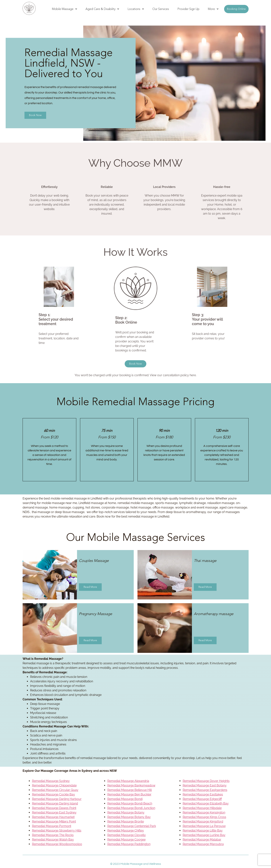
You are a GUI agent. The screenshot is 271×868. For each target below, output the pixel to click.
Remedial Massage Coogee (126, 840)
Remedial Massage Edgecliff (202, 799)
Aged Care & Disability (102, 9)
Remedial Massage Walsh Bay (53, 840)
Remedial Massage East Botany (205, 785)
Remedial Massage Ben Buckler (129, 794)
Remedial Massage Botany (126, 812)
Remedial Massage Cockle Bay (53, 794)
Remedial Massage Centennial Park (132, 826)
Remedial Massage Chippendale (54, 785)
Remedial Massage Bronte (126, 821)
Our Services (161, 9)
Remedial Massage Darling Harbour (57, 799)
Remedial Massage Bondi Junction (131, 808)
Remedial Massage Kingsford (203, 821)
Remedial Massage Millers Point (54, 821)
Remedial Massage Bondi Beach (130, 803)
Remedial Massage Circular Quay (55, 790)
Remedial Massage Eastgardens (205, 790)
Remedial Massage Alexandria (128, 781)
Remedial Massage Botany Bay (129, 817)
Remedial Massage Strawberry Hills (57, 831)
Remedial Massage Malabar (202, 840)
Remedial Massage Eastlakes (203, 794)
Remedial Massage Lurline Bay (204, 835)
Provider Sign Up (188, 9)
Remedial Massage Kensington (204, 812)
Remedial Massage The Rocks (53, 835)
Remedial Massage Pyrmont (52, 826)
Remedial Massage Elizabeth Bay (206, 803)
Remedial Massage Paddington (129, 844)
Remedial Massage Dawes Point (54, 808)
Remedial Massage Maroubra (203, 844)
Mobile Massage (65, 9)
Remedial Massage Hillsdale (202, 808)
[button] (65, 9)
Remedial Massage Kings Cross (204, 817)
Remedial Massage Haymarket (53, 817)
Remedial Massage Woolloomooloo (57, 844)
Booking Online (236, 9)
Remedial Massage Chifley (126, 831)
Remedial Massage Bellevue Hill (130, 790)
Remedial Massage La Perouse (204, 826)
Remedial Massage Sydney (51, 781)
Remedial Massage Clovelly (127, 835)
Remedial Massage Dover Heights (206, 781)
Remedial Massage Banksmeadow (131, 785)
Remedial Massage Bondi (125, 799)
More (213, 9)
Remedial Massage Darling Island (55, 803)
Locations (136, 9)
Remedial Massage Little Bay (203, 831)
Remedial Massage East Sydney (54, 812)
